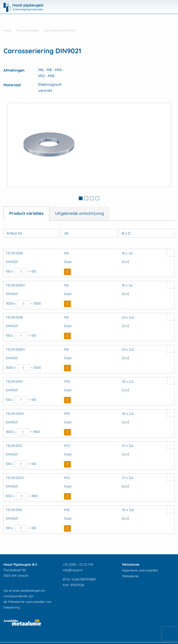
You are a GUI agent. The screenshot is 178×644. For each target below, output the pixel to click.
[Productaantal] (21, 272)
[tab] (81, 199)
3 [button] (92, 198)
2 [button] (86, 198)
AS (66, 233)
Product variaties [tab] (26, 213)
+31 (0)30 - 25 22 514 (78, 564)
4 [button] (97, 198)
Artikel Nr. (14, 233)
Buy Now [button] (67, 272)
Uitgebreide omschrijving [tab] (79, 213)
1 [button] (81, 198)
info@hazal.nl (73, 570)
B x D (126, 233)
